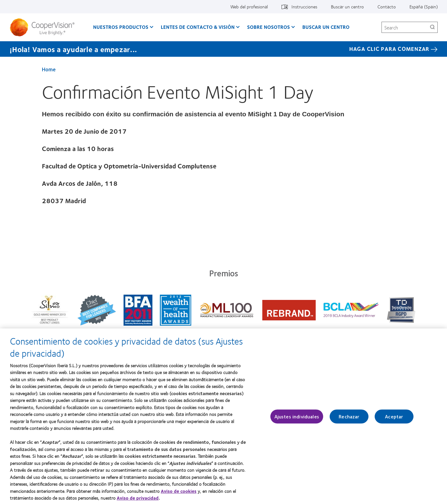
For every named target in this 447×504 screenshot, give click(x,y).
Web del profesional (249, 7)
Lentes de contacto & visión (198, 27)
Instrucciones (304, 7)
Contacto (387, 7)
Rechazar (349, 419)
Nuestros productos (121, 27)
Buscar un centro (347, 7)
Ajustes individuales (297, 419)
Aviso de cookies (179, 493)
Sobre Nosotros (269, 27)
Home (49, 69)
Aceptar (394, 419)
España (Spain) (424, 7)
